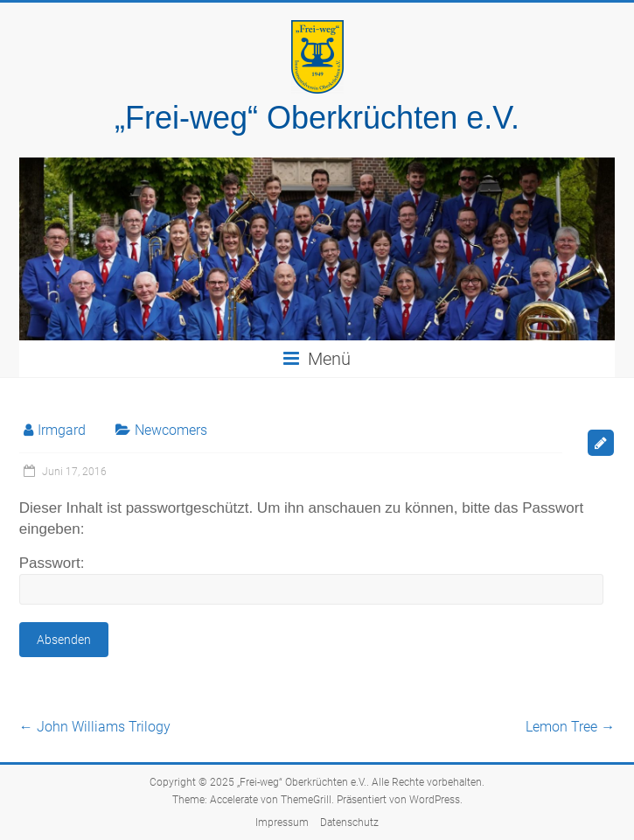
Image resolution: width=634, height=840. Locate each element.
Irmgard (62, 430)
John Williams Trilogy (95, 727)
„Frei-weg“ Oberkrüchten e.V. (317, 118)
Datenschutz (349, 822)
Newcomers (171, 430)
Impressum (282, 822)
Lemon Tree (570, 727)
